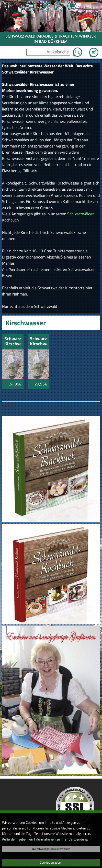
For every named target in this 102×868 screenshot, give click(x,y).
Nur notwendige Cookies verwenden (51, 849)
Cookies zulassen (51, 862)
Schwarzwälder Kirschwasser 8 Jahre (13, 342)
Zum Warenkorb (94, 49)
